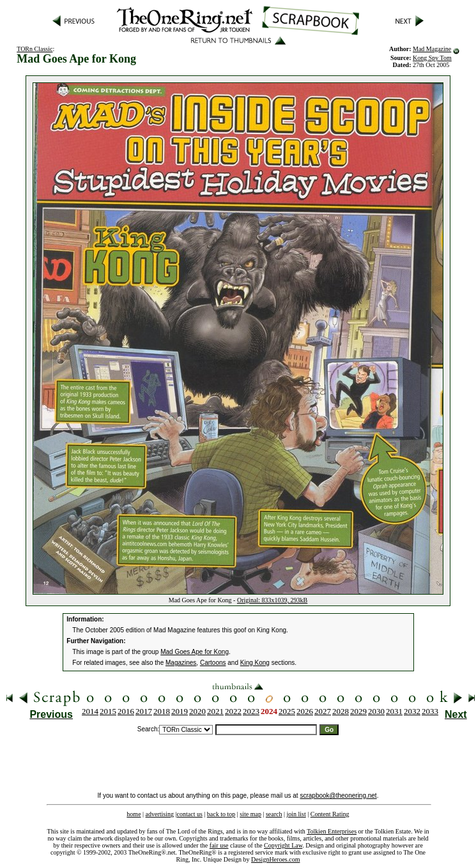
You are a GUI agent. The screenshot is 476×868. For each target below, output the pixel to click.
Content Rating (330, 814)
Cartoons (213, 663)
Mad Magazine (432, 49)
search (274, 814)
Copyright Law (283, 845)
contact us (190, 814)
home (134, 814)
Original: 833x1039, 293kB (272, 600)
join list (296, 814)
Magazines (181, 663)
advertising (160, 814)
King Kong (255, 663)
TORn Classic (35, 49)
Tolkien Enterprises (332, 831)
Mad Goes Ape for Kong (195, 652)
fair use (219, 845)
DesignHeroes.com (275, 859)
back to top (221, 814)
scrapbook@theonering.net (338, 796)
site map (250, 814)
